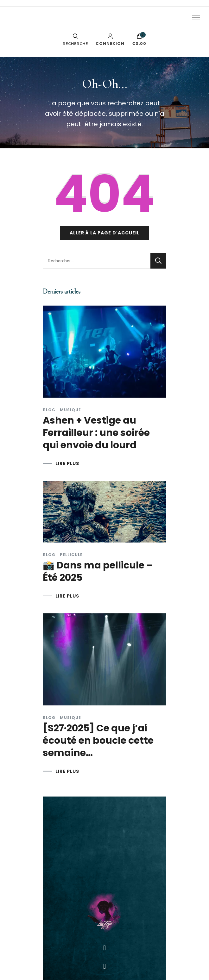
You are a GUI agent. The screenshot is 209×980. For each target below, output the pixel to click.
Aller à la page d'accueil (104, 233)
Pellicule (71, 555)
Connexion (110, 40)
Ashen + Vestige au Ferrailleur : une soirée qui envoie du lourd (96, 433)
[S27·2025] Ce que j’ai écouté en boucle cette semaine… (98, 741)
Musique (70, 410)
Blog (49, 410)
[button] (104, 948)
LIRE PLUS (67, 463)
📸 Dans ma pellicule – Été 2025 (98, 571)
